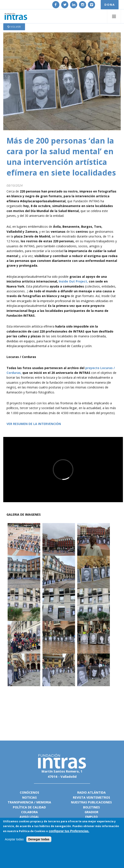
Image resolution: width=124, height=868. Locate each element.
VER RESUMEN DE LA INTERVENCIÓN (34, 424)
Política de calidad (29, 807)
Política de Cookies (32, 831)
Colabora (29, 812)
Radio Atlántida (91, 792)
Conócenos (29, 792)
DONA (110, 5)
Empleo (91, 817)
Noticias (29, 797)
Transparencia (20, 802)
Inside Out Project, (73, 281)
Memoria (44, 802)
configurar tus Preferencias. (69, 831)
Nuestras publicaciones (91, 802)
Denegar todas (39, 839)
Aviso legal (29, 817)
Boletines (91, 807)
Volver (14, 27)
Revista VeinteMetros (91, 797)
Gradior (91, 812)
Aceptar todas (14, 839)
